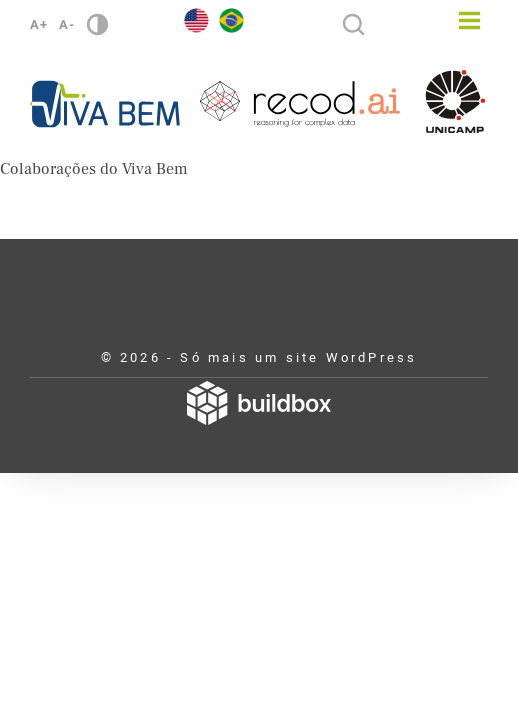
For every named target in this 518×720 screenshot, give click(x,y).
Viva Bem (105, 104)
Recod (300, 104)
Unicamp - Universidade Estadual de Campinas (455, 101)
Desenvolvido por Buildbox (259, 403)
